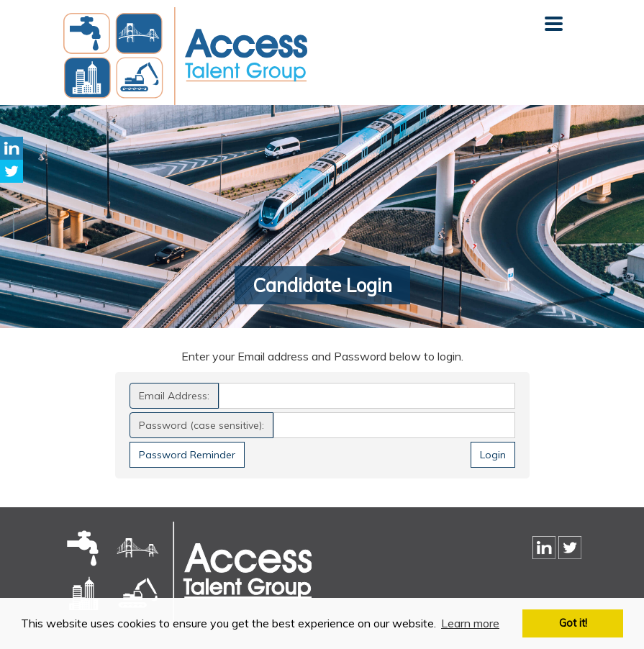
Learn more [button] (470, 623)
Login (493, 455)
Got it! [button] (573, 623)
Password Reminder (187, 455)
